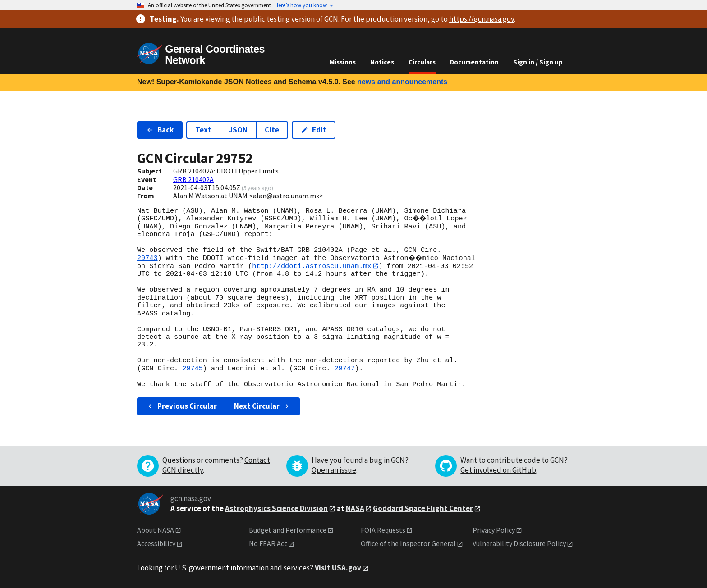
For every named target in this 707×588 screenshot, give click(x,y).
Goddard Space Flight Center (423, 508)
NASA (355, 508)
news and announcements (402, 82)
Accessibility (156, 543)
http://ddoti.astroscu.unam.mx (312, 266)
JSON (238, 130)
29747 (344, 369)
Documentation (474, 62)
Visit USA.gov (338, 568)
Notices (382, 62)
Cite (272, 130)
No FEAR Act (268, 543)
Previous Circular (181, 406)
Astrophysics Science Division (276, 508)
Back (160, 130)
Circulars (422, 62)
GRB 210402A (193, 179)
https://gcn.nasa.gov (482, 19)
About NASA (156, 530)
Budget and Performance (288, 530)
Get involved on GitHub (498, 470)
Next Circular (262, 406)
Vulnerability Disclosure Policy (519, 543)
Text (203, 130)
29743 (147, 258)
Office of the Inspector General (408, 543)
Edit (314, 130)
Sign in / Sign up (538, 62)
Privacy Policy (494, 530)
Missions (343, 62)
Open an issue (334, 470)
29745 (193, 369)
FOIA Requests (383, 530)
